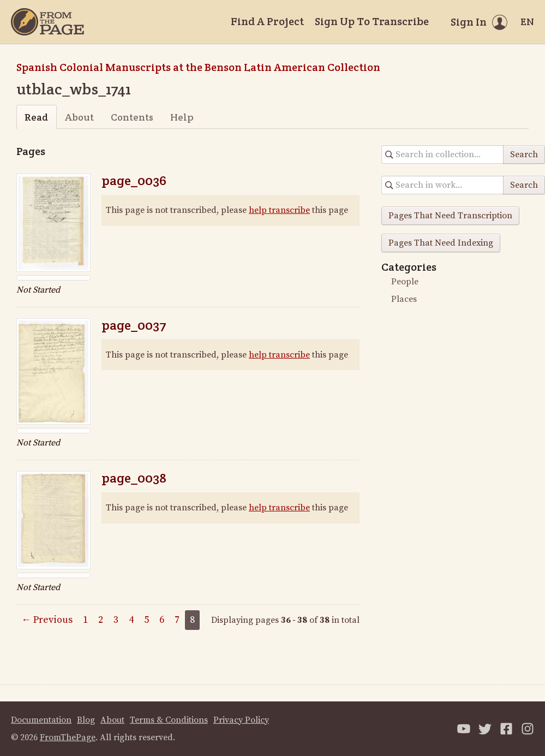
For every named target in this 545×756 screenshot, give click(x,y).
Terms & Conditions (169, 720)
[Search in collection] (443, 154)
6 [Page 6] (162, 620)
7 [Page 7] (177, 620)
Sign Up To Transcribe (372, 21)
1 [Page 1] (85, 620)
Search (524, 154)
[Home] (47, 22)
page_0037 (134, 325)
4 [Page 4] (131, 620)
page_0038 (134, 478)
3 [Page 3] (116, 620)
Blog (86, 720)
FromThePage (68, 737)
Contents (132, 117)
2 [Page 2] (101, 620)
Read (36, 117)
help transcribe (279, 210)
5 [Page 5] (146, 620)
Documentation (41, 720)
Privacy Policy (241, 720)
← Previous (47, 620)
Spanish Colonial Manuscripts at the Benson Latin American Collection (198, 67)
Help (182, 117)
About (79, 117)
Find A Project (267, 21)
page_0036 (134, 180)
